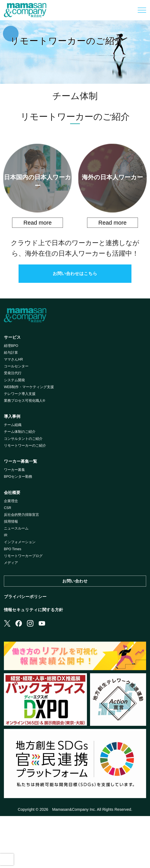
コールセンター (18, 377)
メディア (12, 604)
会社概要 (13, 523)
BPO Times (14, 588)
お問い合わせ (75, 624)
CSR (8, 542)
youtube (46, 675)
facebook (21, 675)
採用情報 (12, 557)
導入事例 (13, 434)
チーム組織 (14, 445)
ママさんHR (15, 370)
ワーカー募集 (16, 497)
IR (6, 573)
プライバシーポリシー (28, 642)
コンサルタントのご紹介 (25, 461)
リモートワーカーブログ (25, 596)
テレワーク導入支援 (21, 409)
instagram (34, 675)
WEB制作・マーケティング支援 (32, 401)
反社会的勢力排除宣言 (23, 549)
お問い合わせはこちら (75, 275)
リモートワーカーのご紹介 (27, 469)
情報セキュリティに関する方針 (38, 659)
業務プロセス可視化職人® (27, 416)
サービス (14, 343)
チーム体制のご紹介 (21, 453)
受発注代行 (14, 385)
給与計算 (12, 362)
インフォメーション (21, 581)
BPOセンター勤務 (20, 505)
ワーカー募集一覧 (23, 486)
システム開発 (16, 393)
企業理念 (12, 534)
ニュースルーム (18, 565)
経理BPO (12, 354)
